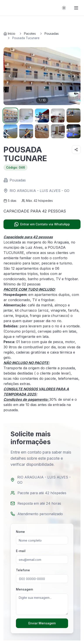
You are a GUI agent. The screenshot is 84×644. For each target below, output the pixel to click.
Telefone (23, 570)
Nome (20, 532)
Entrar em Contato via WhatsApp (42, 224)
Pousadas (52, 34)
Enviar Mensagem (42, 623)
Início (9, 34)
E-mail (21, 551)
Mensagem (24, 589)
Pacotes (30, 34)
